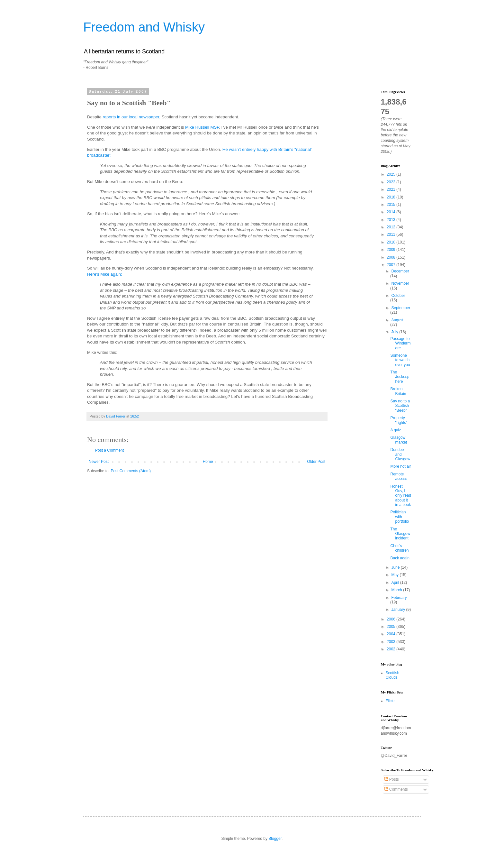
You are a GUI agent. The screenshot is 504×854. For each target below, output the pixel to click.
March (397, 590)
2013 (392, 220)
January (399, 610)
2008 (392, 257)
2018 (392, 197)
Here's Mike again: (105, 274)
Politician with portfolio (400, 517)
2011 (392, 234)
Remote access (399, 476)
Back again (400, 558)
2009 (392, 250)
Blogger (275, 839)
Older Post (316, 462)
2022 (392, 182)
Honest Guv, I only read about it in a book (401, 496)
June (396, 567)
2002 (392, 649)
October (398, 296)
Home (208, 462)
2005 (392, 627)
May (395, 575)
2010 (392, 242)
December (400, 271)
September (401, 308)
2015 (392, 205)
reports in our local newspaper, (131, 117)
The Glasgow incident (400, 534)
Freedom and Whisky (144, 27)
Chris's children (399, 548)
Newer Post (99, 462)
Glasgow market (399, 440)
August (397, 320)
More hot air (401, 466)
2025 (392, 174)
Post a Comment (109, 450)
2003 (392, 642)
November (400, 283)
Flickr (390, 701)
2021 (392, 189)
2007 (392, 265)
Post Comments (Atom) (131, 471)
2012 (392, 227)
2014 (392, 212)
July (395, 332)
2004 (392, 634)
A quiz (396, 430)
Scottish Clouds (393, 675)
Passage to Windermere (400, 343)
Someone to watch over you (400, 360)
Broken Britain (398, 391)
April (396, 583)
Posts (392, 779)
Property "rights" (399, 420)
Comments (396, 789)
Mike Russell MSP (202, 127)
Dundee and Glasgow (400, 454)
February (399, 598)
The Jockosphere (400, 377)
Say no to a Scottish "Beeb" (400, 406)
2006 (392, 619)
